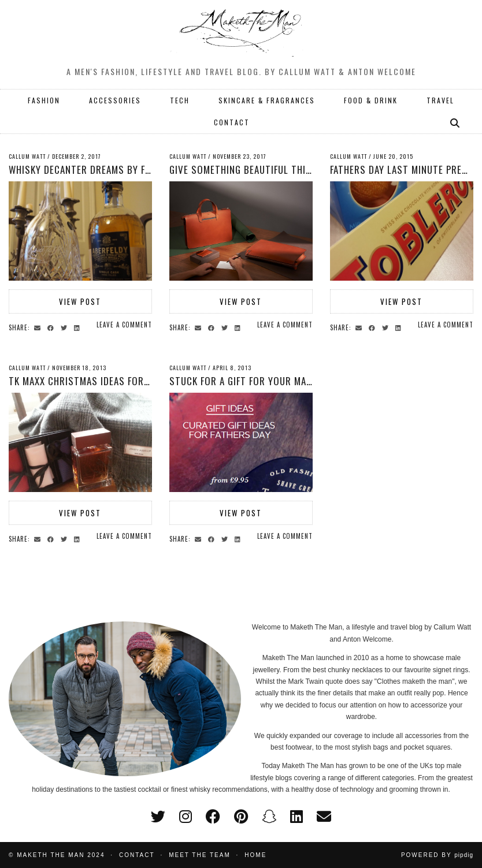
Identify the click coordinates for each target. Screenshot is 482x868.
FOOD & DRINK (371, 100)
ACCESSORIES (115, 100)
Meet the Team (200, 855)
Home (255, 855)
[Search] (455, 122)
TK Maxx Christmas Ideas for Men (86, 381)
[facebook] (213, 817)
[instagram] (186, 817)
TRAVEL (440, 100)
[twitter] (158, 817)
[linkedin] (296, 817)
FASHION (44, 100)
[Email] (324, 817)
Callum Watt (27, 156)
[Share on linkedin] (79, 327)
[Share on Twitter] (66, 327)
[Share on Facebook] (52, 327)
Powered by (437, 855)
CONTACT (232, 122)
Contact (137, 855)
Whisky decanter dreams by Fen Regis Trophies (118, 169)
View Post (80, 301)
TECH (180, 100)
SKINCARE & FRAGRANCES (267, 100)
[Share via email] (39, 327)
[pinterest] (241, 817)
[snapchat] (269, 817)
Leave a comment (124, 325)
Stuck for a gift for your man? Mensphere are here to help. (310, 381)
